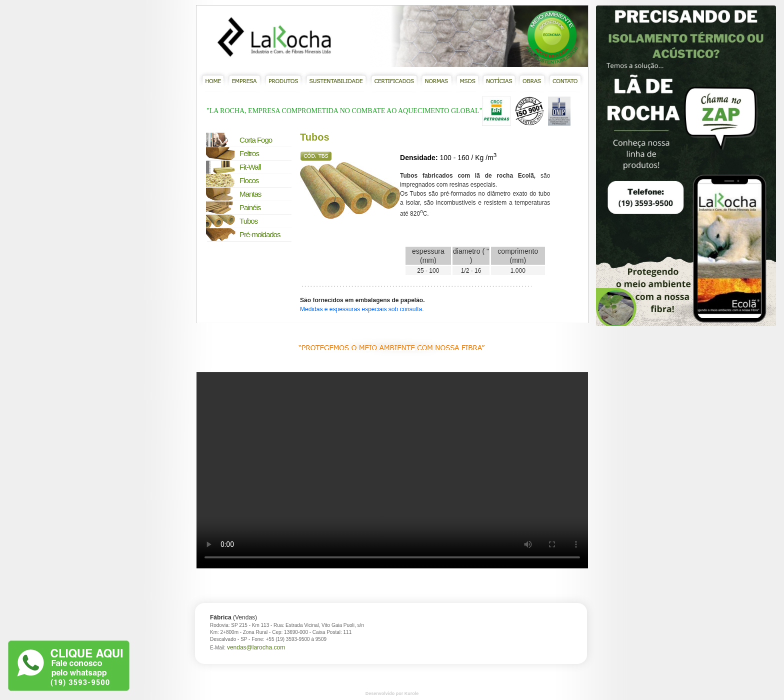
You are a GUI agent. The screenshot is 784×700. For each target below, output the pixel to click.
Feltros (249, 153)
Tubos (248, 221)
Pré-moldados (260, 234)
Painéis (250, 207)
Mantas (250, 194)
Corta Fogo (256, 140)
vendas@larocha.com (256, 647)
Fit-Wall (250, 167)
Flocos (249, 180)
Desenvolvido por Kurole (392, 693)
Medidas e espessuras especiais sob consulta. (362, 309)
